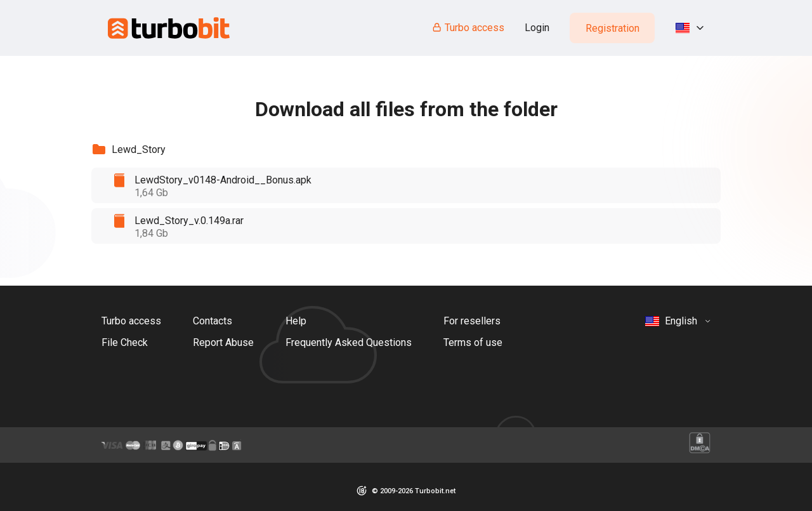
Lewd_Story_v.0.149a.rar (189, 221)
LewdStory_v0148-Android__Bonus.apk (223, 180)
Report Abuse (223, 342)
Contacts (213, 321)
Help (296, 321)
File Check (125, 342)
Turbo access (468, 28)
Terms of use (473, 342)
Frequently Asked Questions (349, 342)
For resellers (472, 321)
